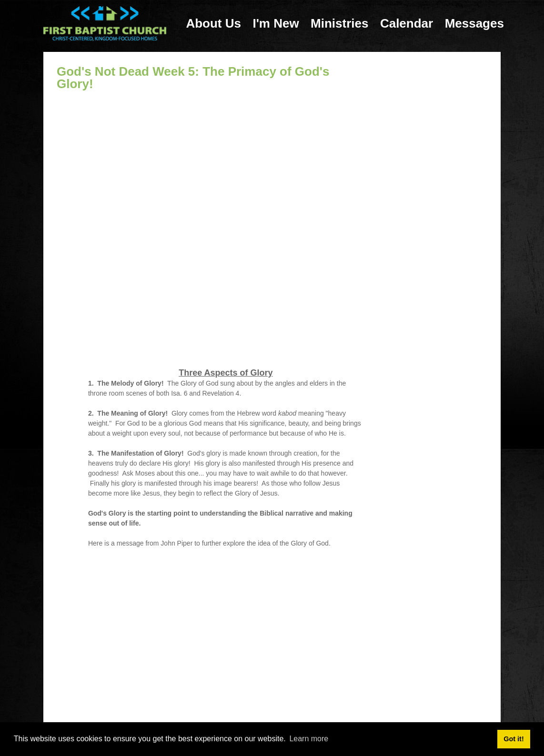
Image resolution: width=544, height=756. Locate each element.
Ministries (339, 23)
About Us (213, 23)
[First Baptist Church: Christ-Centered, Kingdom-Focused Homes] (105, 23)
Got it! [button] (514, 739)
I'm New (276, 23)
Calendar (407, 23)
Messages (474, 23)
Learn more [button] (309, 739)
